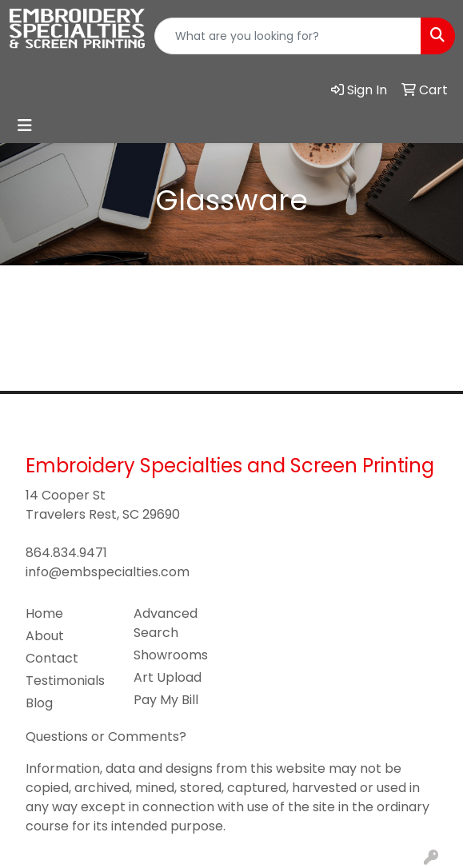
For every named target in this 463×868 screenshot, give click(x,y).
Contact (52, 658)
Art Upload (168, 677)
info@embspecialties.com (108, 572)
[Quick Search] (288, 36)
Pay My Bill (166, 700)
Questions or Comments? (106, 737)
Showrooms (171, 655)
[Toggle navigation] (25, 125)
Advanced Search (166, 623)
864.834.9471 (66, 553)
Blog (39, 703)
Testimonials (65, 681)
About (45, 636)
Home (44, 613)
